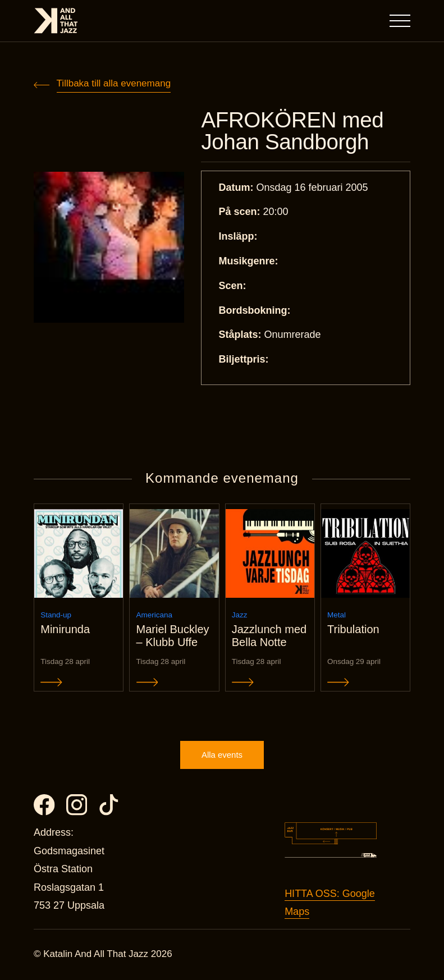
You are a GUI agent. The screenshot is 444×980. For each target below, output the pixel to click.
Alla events (222, 756)
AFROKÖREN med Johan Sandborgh (293, 131)
